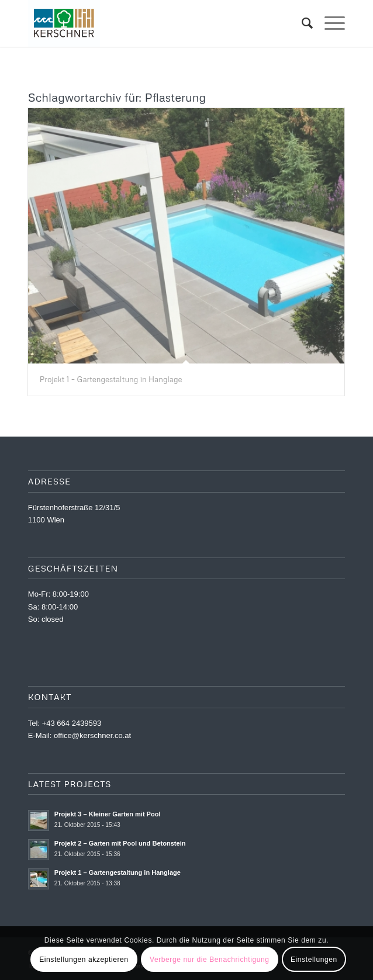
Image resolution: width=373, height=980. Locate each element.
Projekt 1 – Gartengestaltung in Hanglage (111, 379)
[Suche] (301, 23)
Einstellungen (314, 960)
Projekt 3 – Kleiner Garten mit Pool (108, 814)
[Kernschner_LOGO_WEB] (155, 23)
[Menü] (329, 23)
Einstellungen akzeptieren (84, 960)
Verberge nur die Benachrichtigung (210, 960)
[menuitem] (301, 23)
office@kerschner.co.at (92, 735)
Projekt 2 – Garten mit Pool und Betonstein (120, 843)
